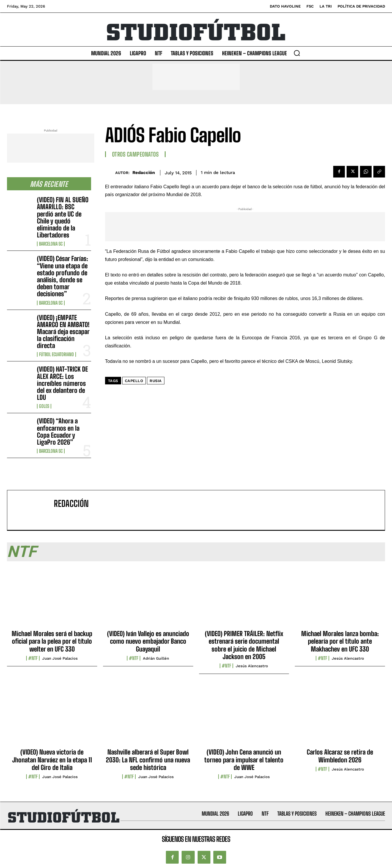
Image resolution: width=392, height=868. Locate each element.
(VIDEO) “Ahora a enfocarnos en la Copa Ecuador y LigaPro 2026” (58, 432)
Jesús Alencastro (252, 666)
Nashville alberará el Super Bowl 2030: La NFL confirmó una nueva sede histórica (148, 760)
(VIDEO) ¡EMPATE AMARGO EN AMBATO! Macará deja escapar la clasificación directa (63, 332)
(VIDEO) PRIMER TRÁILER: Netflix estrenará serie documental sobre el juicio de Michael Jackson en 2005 (244, 645)
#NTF (33, 658)
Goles (44, 406)
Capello (134, 381)
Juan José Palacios (60, 658)
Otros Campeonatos (135, 154)
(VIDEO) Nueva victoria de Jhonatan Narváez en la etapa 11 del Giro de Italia (52, 760)
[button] (297, 53)
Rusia (156, 381)
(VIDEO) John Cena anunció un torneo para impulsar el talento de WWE (244, 760)
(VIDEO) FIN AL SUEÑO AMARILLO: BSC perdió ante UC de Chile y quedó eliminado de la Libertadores (63, 217)
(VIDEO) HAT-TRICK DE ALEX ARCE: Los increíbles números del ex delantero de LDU (62, 383)
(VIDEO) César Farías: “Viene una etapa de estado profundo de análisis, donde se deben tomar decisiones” (63, 276)
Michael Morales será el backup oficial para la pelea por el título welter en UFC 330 (52, 641)
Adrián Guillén (156, 658)
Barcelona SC (51, 244)
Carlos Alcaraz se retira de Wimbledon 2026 (340, 756)
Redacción (144, 173)
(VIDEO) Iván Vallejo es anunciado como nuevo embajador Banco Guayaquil (148, 641)
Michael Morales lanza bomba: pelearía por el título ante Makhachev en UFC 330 (340, 641)
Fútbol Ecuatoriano (56, 354)
